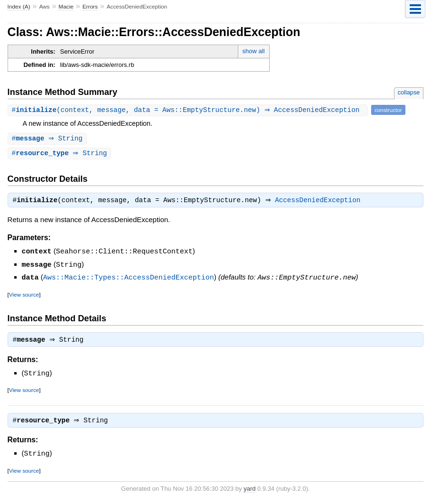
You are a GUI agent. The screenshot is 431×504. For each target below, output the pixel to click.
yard (249, 490)
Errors (90, 7)
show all (254, 51)
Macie (66, 7)
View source (24, 295)
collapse (409, 92)
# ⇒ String (48, 139)
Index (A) (19, 7)
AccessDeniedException (320, 202)
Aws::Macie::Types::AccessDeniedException (129, 278)
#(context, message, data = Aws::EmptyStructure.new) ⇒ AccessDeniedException (189, 110)
